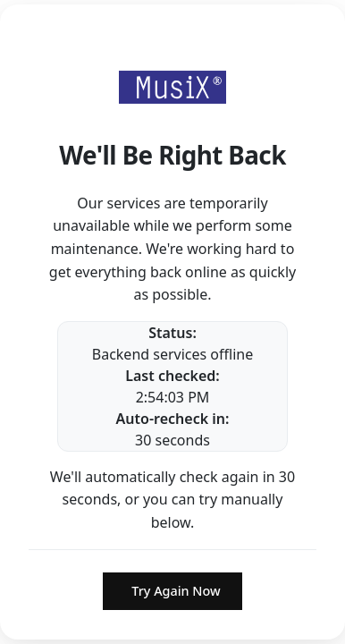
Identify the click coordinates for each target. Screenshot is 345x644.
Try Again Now (176, 591)
